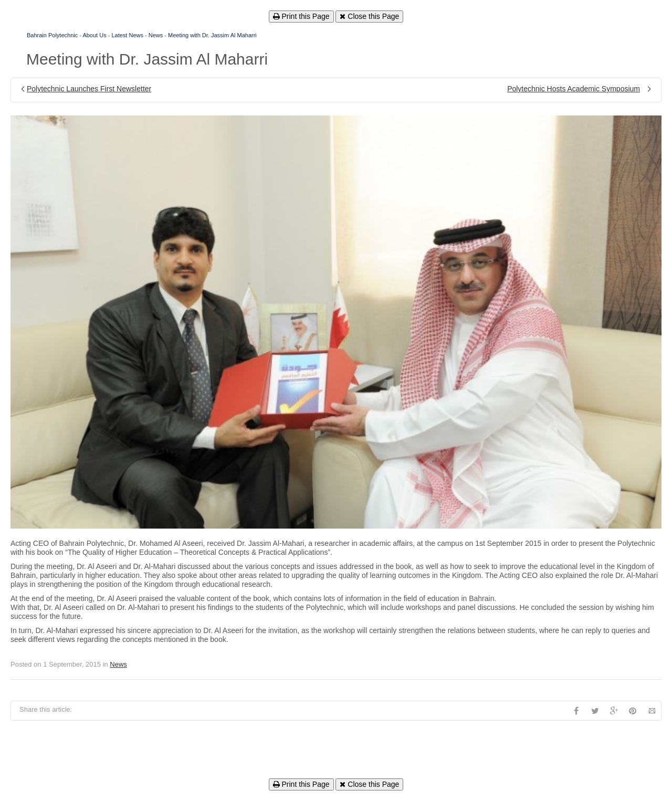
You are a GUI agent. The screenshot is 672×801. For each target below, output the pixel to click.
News (156, 35)
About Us (94, 35)
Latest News (127, 35)
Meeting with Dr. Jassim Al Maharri (212, 35)
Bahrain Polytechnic (52, 35)
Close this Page (369, 16)
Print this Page (301, 16)
